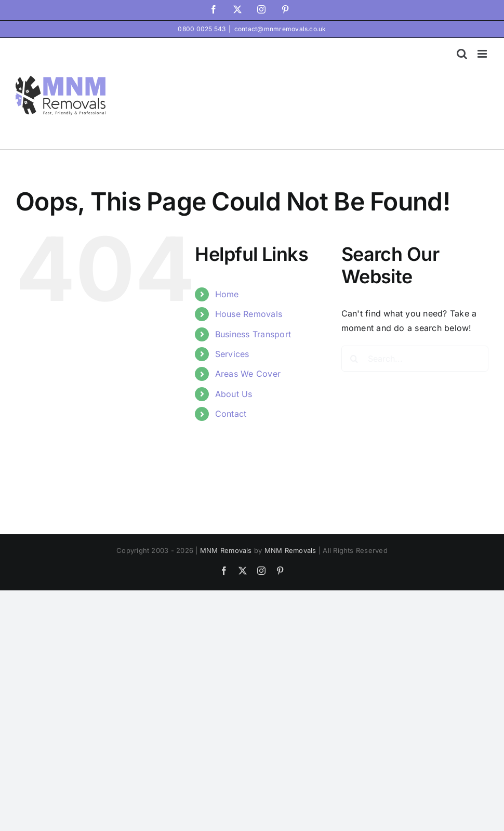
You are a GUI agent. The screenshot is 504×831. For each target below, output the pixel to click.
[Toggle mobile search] (462, 54)
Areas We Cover (248, 374)
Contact (231, 414)
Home (227, 294)
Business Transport (253, 334)
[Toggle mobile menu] (483, 54)
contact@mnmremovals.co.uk (280, 29)
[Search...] (415, 359)
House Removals (249, 314)
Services (232, 354)
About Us (234, 394)
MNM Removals (226, 550)
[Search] (354, 359)
